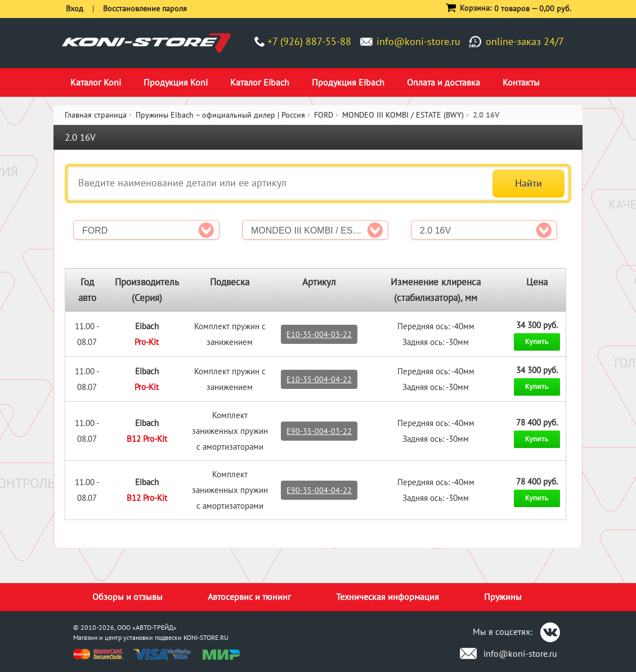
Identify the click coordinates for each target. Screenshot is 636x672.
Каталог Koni (96, 82)
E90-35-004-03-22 (319, 431)
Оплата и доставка (444, 82)
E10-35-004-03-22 (319, 334)
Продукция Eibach (348, 82)
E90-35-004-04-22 (319, 490)
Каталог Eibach (260, 82)
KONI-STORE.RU (206, 637)
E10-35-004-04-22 (319, 379)
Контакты (521, 82)
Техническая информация (388, 597)
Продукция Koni (176, 82)
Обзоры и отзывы (127, 597)
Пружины (503, 597)
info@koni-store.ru (418, 41)
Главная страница (96, 115)
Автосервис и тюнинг (249, 597)
